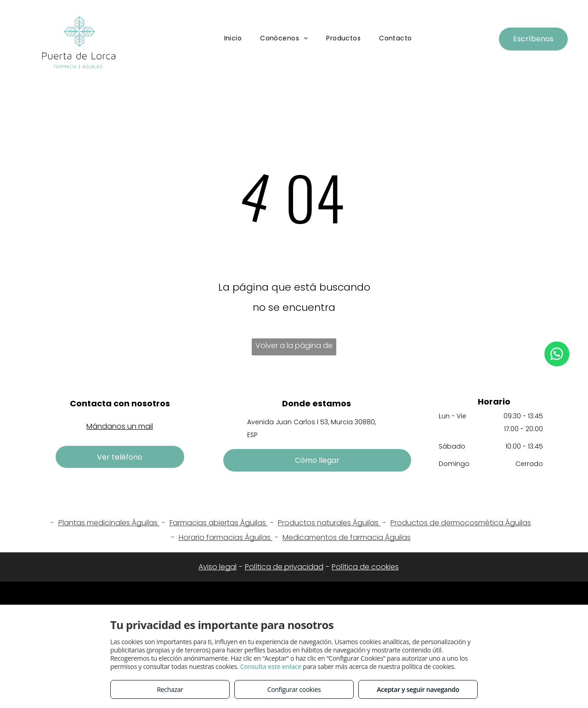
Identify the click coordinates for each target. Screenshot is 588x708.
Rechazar (170, 689)
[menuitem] (233, 39)
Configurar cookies (294, 689)
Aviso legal (218, 567)
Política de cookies (365, 567)
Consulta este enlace (271, 666)
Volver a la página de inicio (294, 348)
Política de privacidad (284, 567)
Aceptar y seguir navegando (418, 689)
